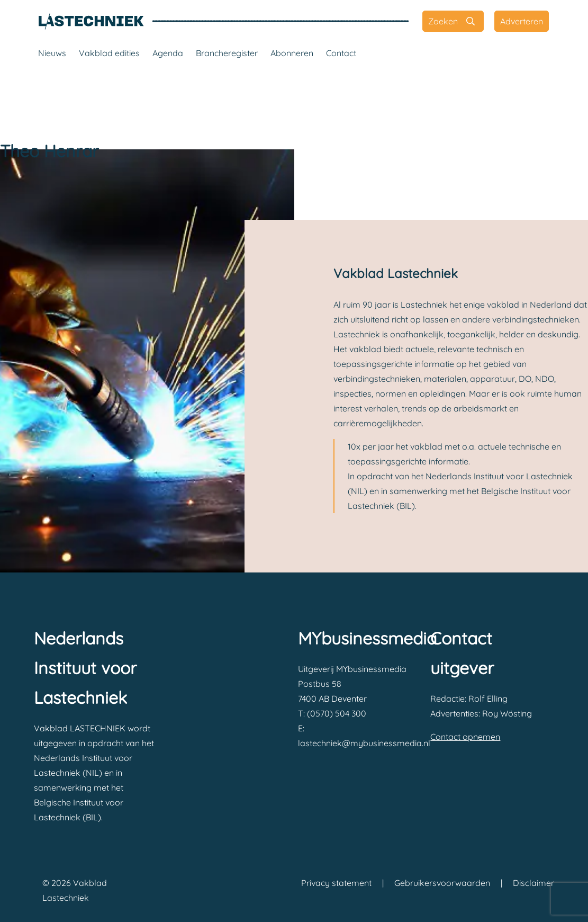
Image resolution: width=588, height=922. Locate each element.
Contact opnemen (465, 737)
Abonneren (292, 53)
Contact (341, 53)
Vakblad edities (109, 53)
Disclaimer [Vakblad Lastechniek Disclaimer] (533, 883)
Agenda (168, 53)
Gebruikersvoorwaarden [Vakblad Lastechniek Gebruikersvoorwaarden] (442, 883)
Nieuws (52, 53)
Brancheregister (227, 53)
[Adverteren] (522, 21)
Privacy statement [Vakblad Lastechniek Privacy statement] (336, 883)
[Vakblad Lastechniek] (91, 21)
